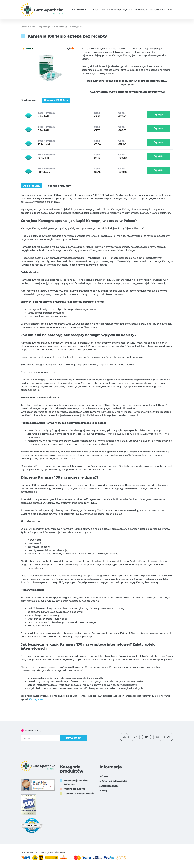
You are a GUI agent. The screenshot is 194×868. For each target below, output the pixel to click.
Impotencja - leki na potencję (76, 782)
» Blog (103, 791)
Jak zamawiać (157, 10)
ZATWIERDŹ (73, 738)
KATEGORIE (81, 10)
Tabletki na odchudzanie (79, 794)
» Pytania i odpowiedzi (113, 781)
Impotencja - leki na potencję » (54, 27)
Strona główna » (29, 27)
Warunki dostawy (111, 10)
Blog (170, 10)
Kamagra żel (36, 699)
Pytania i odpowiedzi (135, 10)
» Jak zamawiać (109, 786)
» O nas (104, 776)
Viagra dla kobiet (74, 789)
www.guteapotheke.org (53, 852)
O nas (95, 10)
